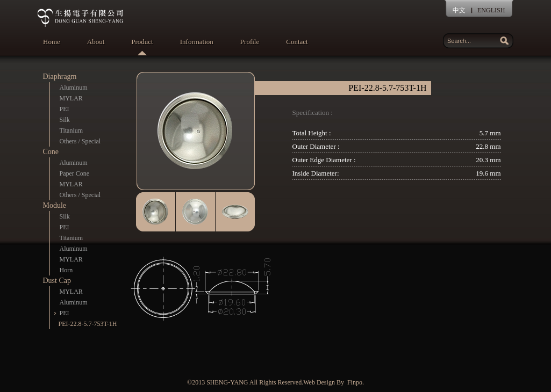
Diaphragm (60, 77)
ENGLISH (491, 10)
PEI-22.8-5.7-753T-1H (88, 324)
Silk (65, 120)
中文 (459, 10)
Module (55, 205)
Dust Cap (57, 281)
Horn (66, 270)
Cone (51, 152)
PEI (65, 109)
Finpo (355, 382)
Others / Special (80, 141)
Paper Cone (75, 173)
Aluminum (74, 88)
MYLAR (71, 98)
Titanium (71, 130)
